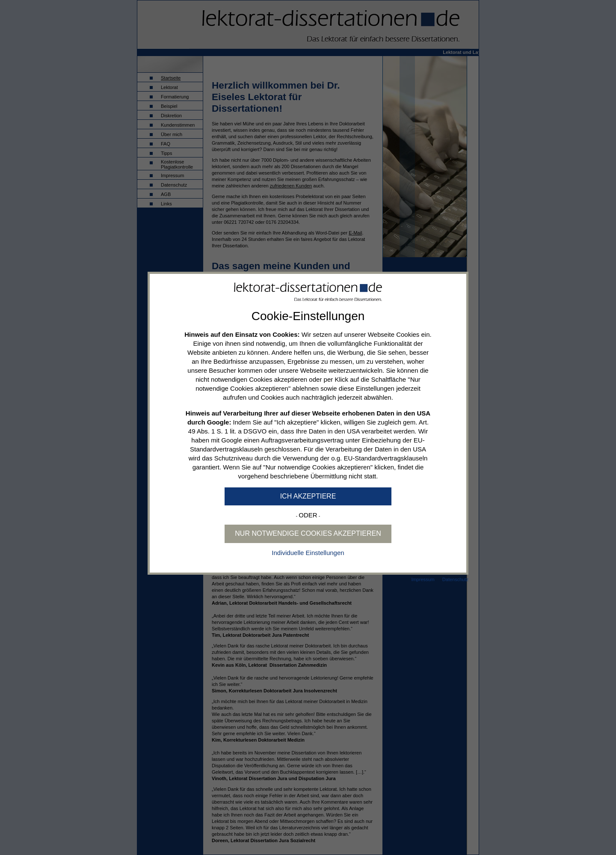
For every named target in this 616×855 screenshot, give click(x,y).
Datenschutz (455, 579)
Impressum (423, 579)
